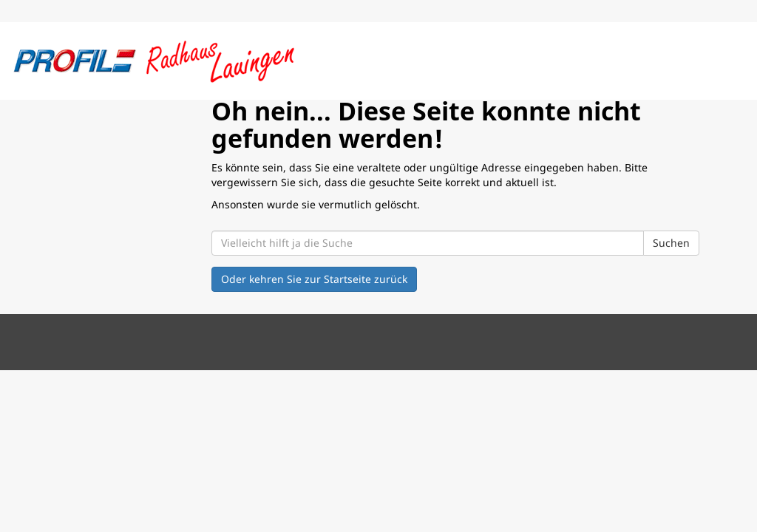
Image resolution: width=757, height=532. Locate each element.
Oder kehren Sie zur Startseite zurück (314, 279)
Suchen (671, 243)
